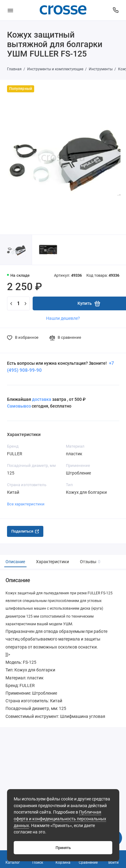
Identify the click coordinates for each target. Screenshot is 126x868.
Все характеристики (26, 504)
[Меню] (10, 10)
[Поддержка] (116, 10)
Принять (63, 848)
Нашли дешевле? (63, 318)
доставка (42, 399)
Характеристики (52, 562)
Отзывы (89, 562)
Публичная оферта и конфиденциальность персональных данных (60, 819)
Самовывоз (19, 406)
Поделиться (25, 531)
